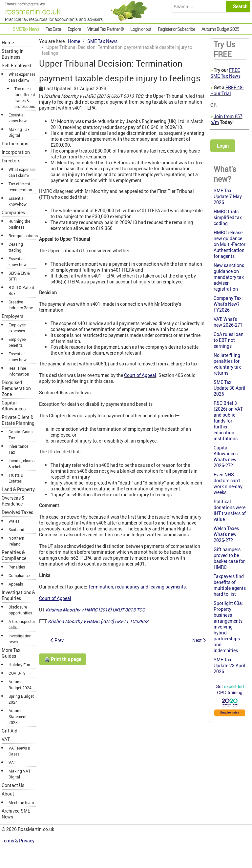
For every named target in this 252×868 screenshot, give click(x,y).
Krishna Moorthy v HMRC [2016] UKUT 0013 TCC (95, 610)
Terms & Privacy (19, 841)
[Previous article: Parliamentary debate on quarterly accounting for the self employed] (57, 640)
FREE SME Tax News (225, 73)
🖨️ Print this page (63, 659)
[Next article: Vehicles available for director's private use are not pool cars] (199, 640)
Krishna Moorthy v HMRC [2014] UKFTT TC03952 (98, 621)
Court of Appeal (140, 375)
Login (223, 146)
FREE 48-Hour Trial (227, 90)
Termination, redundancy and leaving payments (137, 587)
